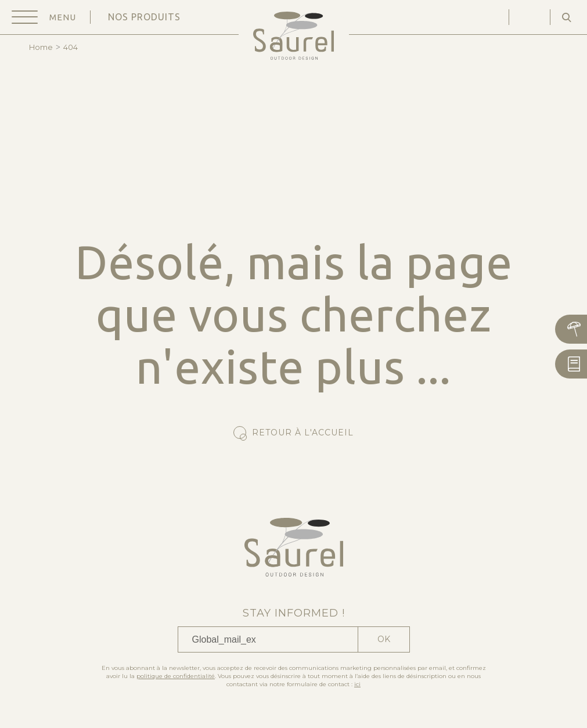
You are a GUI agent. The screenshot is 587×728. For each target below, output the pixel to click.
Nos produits (144, 17)
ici (357, 684)
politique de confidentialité (176, 676)
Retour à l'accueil (303, 433)
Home (41, 47)
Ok (384, 639)
